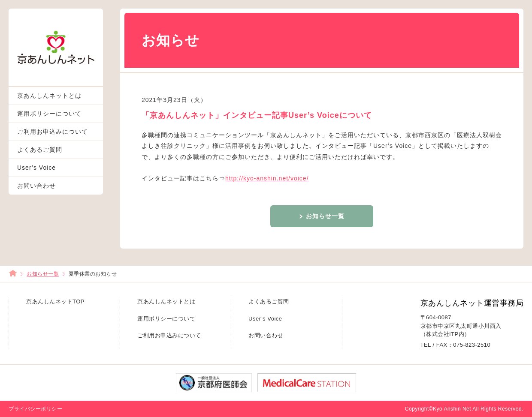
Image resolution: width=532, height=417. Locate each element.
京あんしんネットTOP (55, 301)
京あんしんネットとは (49, 96)
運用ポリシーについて (49, 114)
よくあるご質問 (40, 150)
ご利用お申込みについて (53, 132)
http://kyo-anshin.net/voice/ (267, 178)
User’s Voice (36, 168)
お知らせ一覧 (325, 216)
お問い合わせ (36, 186)
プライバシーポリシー (35, 409)
